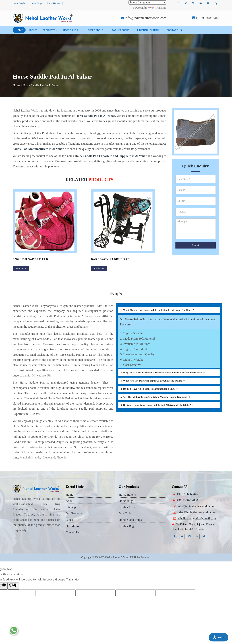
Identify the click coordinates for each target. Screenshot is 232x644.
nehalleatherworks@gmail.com (197, 518)
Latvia (26, 375)
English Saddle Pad (30, 259)
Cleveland (48, 457)
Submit (196, 245)
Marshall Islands (30, 457)
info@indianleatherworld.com (145, 18)
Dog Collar (126, 513)
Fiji (49, 375)
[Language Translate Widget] (147, 2)
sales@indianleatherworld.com (197, 512)
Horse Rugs (36, 3)
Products (50, 30)
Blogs (69, 520)
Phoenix (62, 457)
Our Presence (74, 513)
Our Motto (72, 526)
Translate (157, 8)
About (33, 30)
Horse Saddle (19, 3)
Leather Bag (126, 526)
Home (19, 30)
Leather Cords (121, 30)
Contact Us (174, 30)
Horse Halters (53, 3)
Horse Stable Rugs (130, 520)
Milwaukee (39, 375)
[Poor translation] (13, 586)
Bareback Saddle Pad (110, 259)
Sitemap (71, 507)
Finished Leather (149, 30)
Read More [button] (21, 268)
